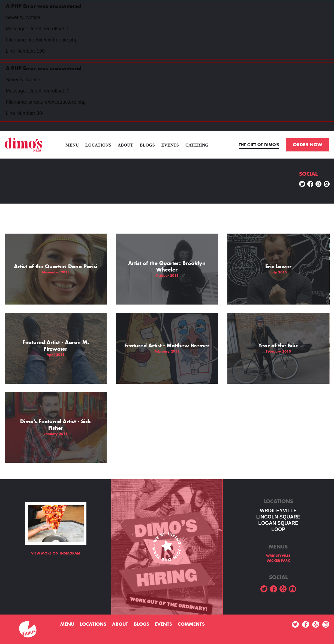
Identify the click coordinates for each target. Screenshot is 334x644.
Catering (197, 145)
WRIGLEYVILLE (278, 511)
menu (72, 145)
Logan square (278, 523)
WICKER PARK (278, 561)
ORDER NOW (308, 145)
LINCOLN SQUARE (278, 517)
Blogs (147, 145)
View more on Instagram (56, 553)
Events (170, 145)
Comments (191, 624)
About (126, 145)
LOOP (278, 529)
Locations (98, 145)
